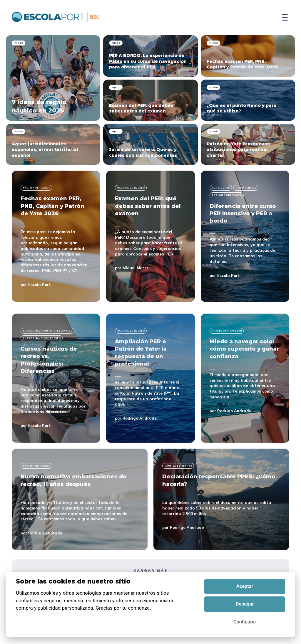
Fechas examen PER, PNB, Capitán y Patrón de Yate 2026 (52, 206)
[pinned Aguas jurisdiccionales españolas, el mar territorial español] (53, 144)
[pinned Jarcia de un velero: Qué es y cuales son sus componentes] (150, 144)
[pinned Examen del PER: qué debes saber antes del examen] (150, 100)
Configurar (245, 622)
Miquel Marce (136, 268)
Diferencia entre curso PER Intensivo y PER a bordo (243, 213)
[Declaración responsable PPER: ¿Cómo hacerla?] (221, 521)
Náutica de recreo (37, 188)
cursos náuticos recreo (42, 359)
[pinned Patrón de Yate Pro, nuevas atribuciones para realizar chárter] (248, 144)
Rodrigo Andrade (140, 440)
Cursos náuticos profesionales (48, 352)
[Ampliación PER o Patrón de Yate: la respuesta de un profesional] (150, 399)
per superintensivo (227, 195)
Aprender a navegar (227, 352)
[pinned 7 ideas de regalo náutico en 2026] (53, 78)
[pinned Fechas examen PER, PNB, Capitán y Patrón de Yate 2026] (248, 56)
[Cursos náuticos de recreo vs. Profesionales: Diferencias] (56, 399)
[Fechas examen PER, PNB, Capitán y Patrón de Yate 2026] (56, 236)
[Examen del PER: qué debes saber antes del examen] (150, 236)
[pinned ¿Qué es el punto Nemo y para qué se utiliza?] (248, 100)
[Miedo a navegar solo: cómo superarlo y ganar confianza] (245, 399)
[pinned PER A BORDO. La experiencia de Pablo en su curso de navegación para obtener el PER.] (150, 56)
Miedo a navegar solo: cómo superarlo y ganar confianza (244, 370)
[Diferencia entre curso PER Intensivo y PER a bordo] (245, 236)
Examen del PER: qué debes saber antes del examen (148, 206)
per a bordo (221, 188)
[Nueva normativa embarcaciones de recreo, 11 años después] (80, 521)
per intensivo (246, 188)
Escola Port (40, 285)
